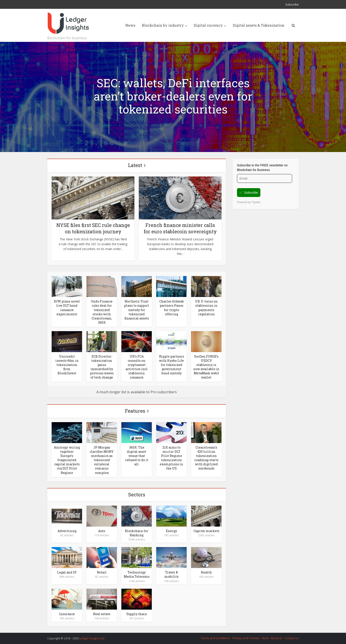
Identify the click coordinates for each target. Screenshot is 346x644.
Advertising (67, 531)
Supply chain (137, 614)
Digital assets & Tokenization (259, 25)
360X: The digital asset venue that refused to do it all (137, 456)
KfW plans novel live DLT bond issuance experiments (67, 308)
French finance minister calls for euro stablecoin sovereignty (180, 228)
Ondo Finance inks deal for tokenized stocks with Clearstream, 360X (102, 312)
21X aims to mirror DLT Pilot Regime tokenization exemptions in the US (171, 458)
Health (206, 572)
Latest (135, 165)
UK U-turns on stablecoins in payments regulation (206, 308)
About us (276, 638)
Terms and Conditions (215, 638)
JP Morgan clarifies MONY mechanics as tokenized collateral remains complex (102, 460)
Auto (102, 531)
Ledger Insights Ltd (92, 638)
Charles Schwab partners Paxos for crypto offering (172, 308)
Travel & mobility (171, 574)
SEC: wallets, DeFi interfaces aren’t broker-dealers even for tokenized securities (173, 96)
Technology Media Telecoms (137, 574)
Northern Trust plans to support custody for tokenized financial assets (137, 310)
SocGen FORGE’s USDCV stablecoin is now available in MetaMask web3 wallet (206, 367)
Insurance (67, 614)
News (130, 25)
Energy (171, 531)
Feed (265, 638)
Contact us (292, 638)
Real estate (102, 614)
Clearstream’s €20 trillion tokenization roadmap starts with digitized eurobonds (206, 458)
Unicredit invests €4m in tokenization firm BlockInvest (67, 365)
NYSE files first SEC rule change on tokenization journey (93, 228)
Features (135, 411)
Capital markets (206, 531)
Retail (102, 572)
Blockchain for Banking (137, 533)
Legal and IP (67, 572)
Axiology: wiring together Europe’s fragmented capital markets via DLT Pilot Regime (67, 460)
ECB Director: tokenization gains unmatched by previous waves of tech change (102, 367)
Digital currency (208, 25)
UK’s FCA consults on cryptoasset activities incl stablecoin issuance (137, 367)
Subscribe (292, 4)
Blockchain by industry (163, 25)
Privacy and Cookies (246, 638)
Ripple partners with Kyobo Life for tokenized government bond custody (172, 365)
